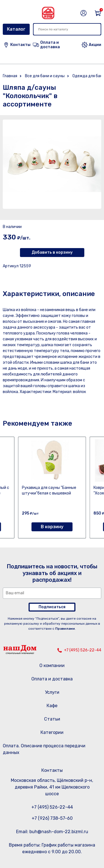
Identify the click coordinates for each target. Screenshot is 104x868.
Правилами (65, 629)
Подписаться (52, 607)
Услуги (52, 692)
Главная (10, 76)
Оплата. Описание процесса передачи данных (44, 749)
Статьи (52, 719)
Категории (52, 732)
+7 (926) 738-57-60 (52, 818)
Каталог (16, 29)
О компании (52, 665)
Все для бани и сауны (45, 76)
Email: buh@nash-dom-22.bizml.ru (52, 832)
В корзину (52, 527)
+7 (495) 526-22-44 (83, 650)
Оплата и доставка (52, 679)
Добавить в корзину (52, 252)
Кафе (52, 706)
